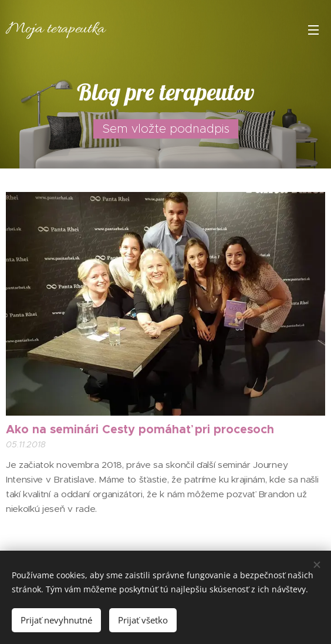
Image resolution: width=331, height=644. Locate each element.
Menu (313, 30)
